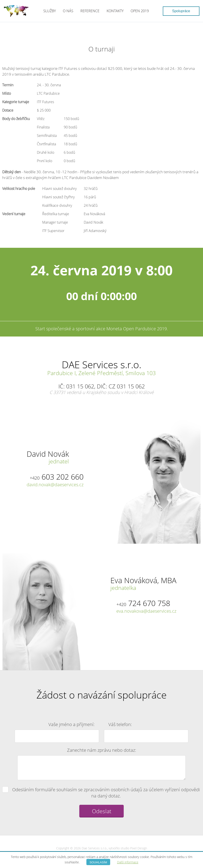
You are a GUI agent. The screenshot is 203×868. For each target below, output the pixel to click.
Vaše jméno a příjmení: (72, 724)
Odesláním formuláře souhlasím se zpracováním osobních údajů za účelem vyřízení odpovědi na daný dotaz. (101, 793)
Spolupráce (181, 11)
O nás (68, 11)
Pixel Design (139, 848)
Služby (50, 11)
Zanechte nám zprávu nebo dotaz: (102, 750)
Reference (90, 11)
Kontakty (115, 11)
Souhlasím (98, 862)
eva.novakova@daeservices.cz (146, 611)
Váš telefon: (120, 724)
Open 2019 (140, 11)
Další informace (128, 862)
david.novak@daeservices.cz (55, 485)
